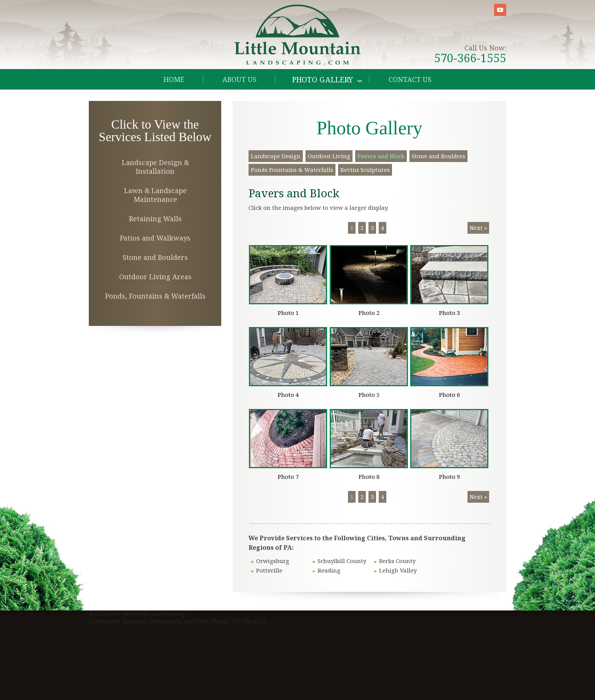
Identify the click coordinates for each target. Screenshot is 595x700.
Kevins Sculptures (365, 170)
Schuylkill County (342, 561)
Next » (478, 228)
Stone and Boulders (155, 257)
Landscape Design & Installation (155, 167)
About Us (239, 79)
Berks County (397, 561)
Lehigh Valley (398, 570)
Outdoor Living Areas (155, 277)
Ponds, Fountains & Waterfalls (155, 296)
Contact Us (410, 79)
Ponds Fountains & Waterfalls (292, 170)
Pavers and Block (381, 156)
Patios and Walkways (155, 238)
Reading (329, 570)
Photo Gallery (323, 79)
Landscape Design (276, 156)
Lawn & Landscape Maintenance (155, 195)
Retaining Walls (155, 219)
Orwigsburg (273, 561)
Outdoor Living (329, 156)
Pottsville (269, 570)
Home (174, 79)
